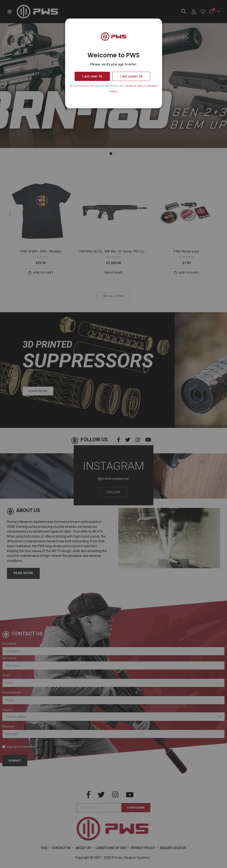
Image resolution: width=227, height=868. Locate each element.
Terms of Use (134, 86)
